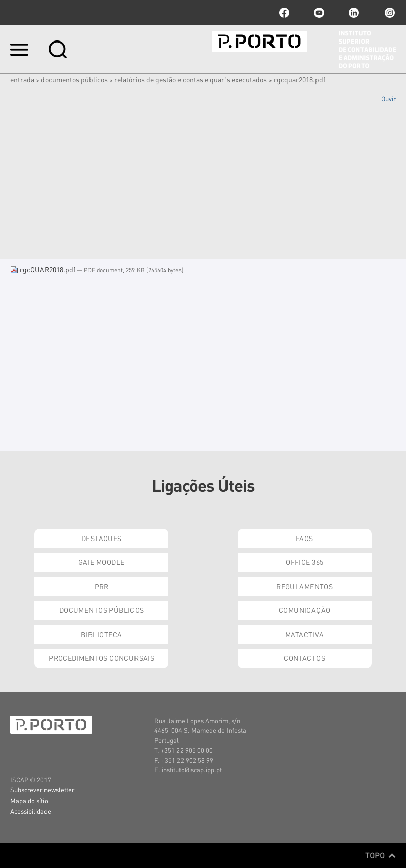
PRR (102, 586)
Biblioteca (101, 634)
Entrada (22, 79)
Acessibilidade (31, 811)
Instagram (389, 13)
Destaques (102, 538)
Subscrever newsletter (42, 789)
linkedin (354, 13)
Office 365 (304, 562)
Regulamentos (304, 586)
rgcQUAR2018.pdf (43, 269)
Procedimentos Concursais (101, 658)
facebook (284, 13)
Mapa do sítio (29, 800)
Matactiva (305, 634)
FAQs (305, 538)
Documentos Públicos (74, 79)
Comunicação (305, 610)
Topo (380, 855)
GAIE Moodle (102, 562)
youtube (319, 13)
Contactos (304, 658)
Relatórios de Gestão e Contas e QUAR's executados (191, 79)
